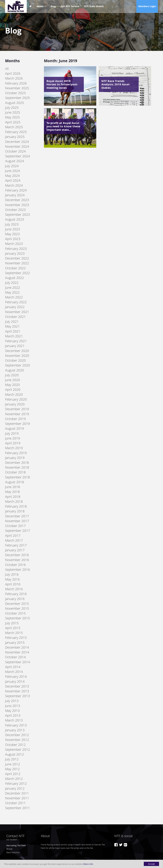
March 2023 (14, 244)
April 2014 (13, 667)
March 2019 (14, 448)
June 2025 (13, 112)
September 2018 (18, 477)
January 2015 (15, 643)
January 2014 (15, 681)
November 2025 (17, 88)
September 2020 (18, 365)
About (40, 6)
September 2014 (18, 662)
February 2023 (16, 249)
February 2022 (16, 302)
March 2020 (14, 395)
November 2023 (17, 205)
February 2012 (16, 783)
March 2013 (14, 720)
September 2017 (18, 531)
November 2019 (17, 414)
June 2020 (13, 380)
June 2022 (13, 288)
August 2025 (15, 103)
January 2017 (15, 550)
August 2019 (15, 428)
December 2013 (17, 686)
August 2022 (15, 278)
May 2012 (12, 769)
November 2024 (17, 146)
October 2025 (15, 93)
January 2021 (15, 346)
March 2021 (14, 336)
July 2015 (12, 623)
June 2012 (13, 764)
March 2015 (14, 633)
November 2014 (17, 652)
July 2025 (12, 108)
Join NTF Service (70, 6)
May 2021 (12, 326)
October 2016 (15, 565)
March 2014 (14, 672)
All (7, 69)
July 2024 (12, 166)
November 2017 (17, 521)
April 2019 (13, 443)
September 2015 (18, 618)
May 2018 (12, 492)
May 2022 (12, 292)
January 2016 (15, 599)
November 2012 (17, 740)
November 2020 (17, 356)
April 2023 (13, 239)
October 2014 (15, 657)
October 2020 (15, 360)
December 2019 (17, 409)
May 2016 (12, 579)
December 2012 (17, 735)
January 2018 (15, 511)
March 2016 (14, 589)
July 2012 (12, 759)
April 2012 (13, 774)
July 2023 (12, 224)
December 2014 (17, 647)
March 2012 (14, 779)
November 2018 (17, 467)
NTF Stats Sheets (94, 6)
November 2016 (17, 560)
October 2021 (15, 317)
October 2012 (15, 745)
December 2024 (17, 142)
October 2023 (15, 210)
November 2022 (17, 263)
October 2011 (15, 803)
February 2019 (16, 453)
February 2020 (16, 399)
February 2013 (16, 725)
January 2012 (15, 788)
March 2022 (14, 297)
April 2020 (13, 390)
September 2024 (18, 156)
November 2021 (17, 312)
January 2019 (15, 458)
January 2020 (15, 404)
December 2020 (17, 351)
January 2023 (15, 253)
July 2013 (12, 701)
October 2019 (15, 419)
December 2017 (17, 516)
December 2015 (17, 604)
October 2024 (15, 151)
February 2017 (16, 545)
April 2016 (13, 584)
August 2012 (15, 754)
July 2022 (12, 283)
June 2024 (13, 171)
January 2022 (15, 307)
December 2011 (17, 793)
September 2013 (18, 696)
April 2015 (13, 628)
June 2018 (13, 487)
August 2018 (15, 482)
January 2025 (15, 137)
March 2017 (14, 540)
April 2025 (13, 122)
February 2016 (16, 594)
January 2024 (15, 195)
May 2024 (12, 176)
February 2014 (16, 677)
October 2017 (15, 526)
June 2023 (13, 229)
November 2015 (17, 608)
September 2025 (18, 98)
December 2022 (17, 258)
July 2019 (12, 433)
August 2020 (15, 370)
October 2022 (15, 268)
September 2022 (18, 273)
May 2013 (12, 711)
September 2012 (18, 750)
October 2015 (15, 613)
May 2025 (12, 117)
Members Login (147, 6)
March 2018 (14, 501)
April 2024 (13, 180)
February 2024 (16, 190)
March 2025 (14, 127)
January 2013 (15, 730)
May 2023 (12, 234)
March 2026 (14, 78)
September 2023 (18, 215)
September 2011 (18, 808)
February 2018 (16, 506)
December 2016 (17, 555)
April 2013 (13, 715)
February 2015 (16, 638)
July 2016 (12, 574)
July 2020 (12, 375)
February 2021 (16, 341)
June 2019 (13, 438)
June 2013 (13, 706)
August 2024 (15, 161)
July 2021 (12, 321)
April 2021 (13, 331)
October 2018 (15, 472)
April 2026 (13, 73)
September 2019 (18, 424)
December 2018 (17, 463)
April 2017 (13, 536)
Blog (53, 6)
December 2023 (17, 200)
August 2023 (15, 219)
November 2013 (17, 691)
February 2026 (16, 83)
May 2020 (12, 385)
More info (88, 864)
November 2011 (17, 798)
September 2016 (18, 570)
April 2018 (13, 497)
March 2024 (14, 185)
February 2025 (16, 132)
